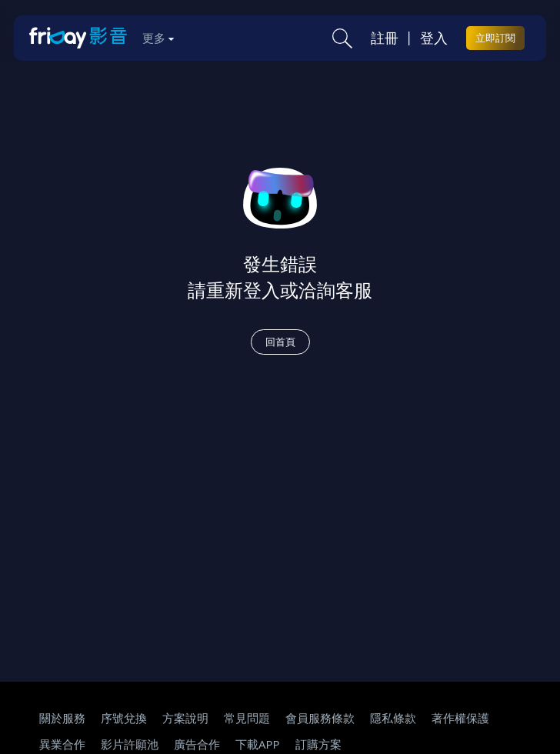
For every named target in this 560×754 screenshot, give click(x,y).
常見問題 (247, 718)
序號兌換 (124, 718)
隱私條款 (393, 718)
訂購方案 (318, 744)
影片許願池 (130, 744)
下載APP (258, 744)
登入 (434, 38)
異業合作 (62, 744)
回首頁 (280, 342)
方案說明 (185, 718)
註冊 (385, 38)
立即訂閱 (495, 38)
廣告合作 (197, 744)
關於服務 (62, 718)
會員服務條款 (320, 718)
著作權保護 (460, 718)
